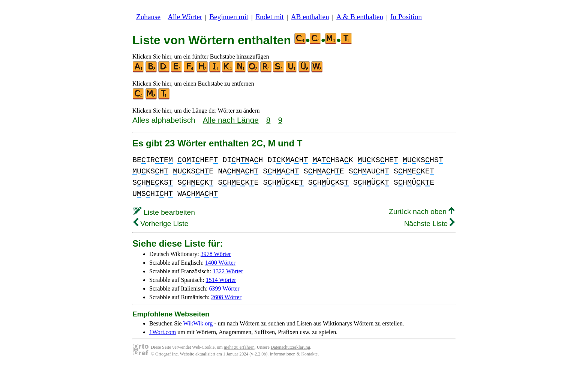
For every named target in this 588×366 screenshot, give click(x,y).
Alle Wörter (185, 17)
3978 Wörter (216, 254)
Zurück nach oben (422, 212)
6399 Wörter (224, 288)
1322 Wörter (228, 271)
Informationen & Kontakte (294, 354)
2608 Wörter (226, 297)
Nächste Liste (429, 224)
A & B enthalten (360, 17)
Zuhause (148, 17)
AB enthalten (310, 17)
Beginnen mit (229, 17)
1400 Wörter (220, 263)
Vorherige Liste (161, 224)
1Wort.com (163, 332)
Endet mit (269, 17)
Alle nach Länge (231, 120)
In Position (406, 17)
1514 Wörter (221, 280)
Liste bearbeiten (164, 212)
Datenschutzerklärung (290, 347)
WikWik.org (198, 323)
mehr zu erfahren (239, 347)
